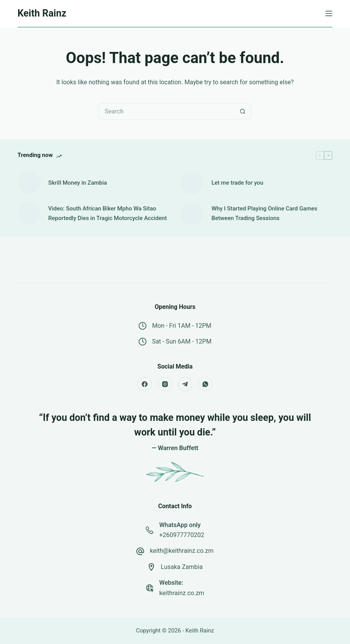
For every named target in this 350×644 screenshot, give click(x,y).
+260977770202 (182, 535)
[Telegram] (185, 384)
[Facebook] (145, 384)
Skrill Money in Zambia (78, 183)
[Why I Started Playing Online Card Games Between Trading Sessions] (192, 214)
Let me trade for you (237, 183)
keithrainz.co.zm (182, 593)
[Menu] (329, 13)
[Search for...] (166, 111)
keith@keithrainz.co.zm (182, 551)
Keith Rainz (42, 13)
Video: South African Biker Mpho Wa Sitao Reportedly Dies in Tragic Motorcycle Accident (108, 213)
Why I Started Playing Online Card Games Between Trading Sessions (264, 213)
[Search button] (243, 111)
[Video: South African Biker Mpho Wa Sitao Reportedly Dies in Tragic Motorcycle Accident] (29, 214)
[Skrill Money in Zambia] (29, 183)
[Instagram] (165, 384)
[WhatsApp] (205, 384)
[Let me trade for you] (192, 183)
